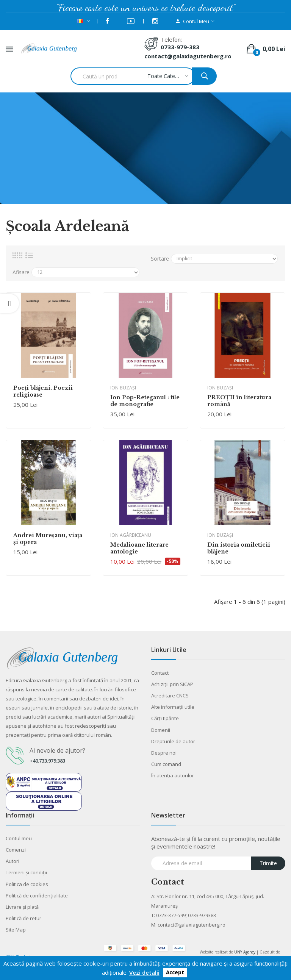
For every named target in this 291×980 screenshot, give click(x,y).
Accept (175, 973)
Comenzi (16, 850)
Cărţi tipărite (165, 718)
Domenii (161, 730)
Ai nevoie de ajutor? (57, 750)
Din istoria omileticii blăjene (239, 548)
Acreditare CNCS (170, 696)
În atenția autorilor (173, 775)
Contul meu (19, 838)
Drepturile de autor (173, 741)
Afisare (21, 272)
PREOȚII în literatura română (239, 401)
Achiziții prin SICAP (172, 684)
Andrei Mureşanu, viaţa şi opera (48, 539)
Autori (13, 861)
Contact (160, 673)
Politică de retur (23, 918)
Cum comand (166, 764)
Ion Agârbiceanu (131, 535)
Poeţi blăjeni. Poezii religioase (43, 391)
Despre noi (164, 753)
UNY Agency (245, 952)
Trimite (268, 863)
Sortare (160, 259)
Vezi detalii (144, 972)
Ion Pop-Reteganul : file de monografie (145, 401)
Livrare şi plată (22, 907)
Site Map (16, 930)
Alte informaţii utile (173, 707)
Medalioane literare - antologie (142, 548)
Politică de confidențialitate (37, 896)
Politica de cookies (27, 884)
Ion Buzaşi (123, 388)
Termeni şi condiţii (26, 872)
